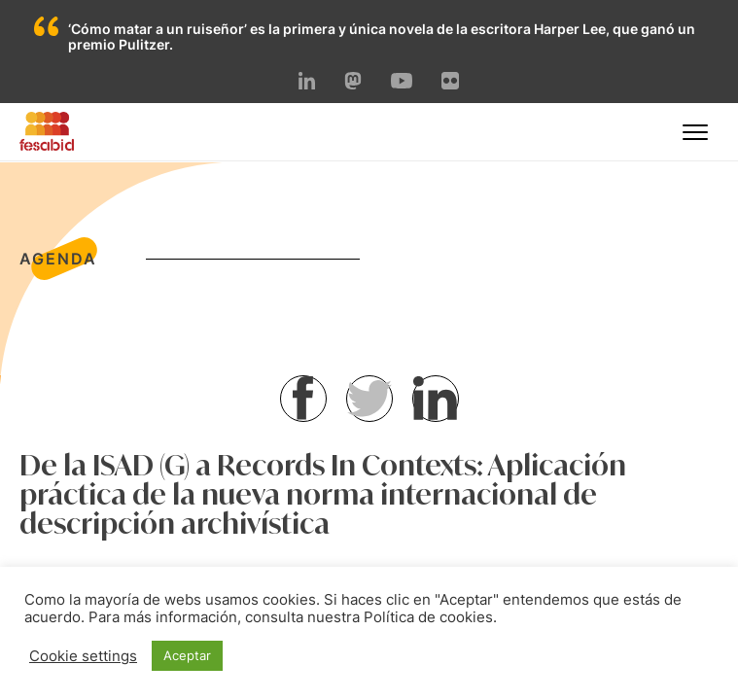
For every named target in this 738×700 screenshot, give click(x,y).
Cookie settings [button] (83, 656)
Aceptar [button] (187, 655)
